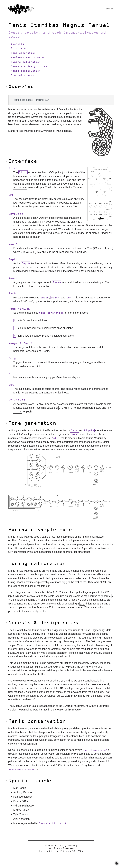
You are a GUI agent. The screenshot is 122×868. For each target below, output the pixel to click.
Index (110, 9)
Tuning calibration (26, 62)
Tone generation (23, 53)
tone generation (51, 313)
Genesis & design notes (29, 67)
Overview (17, 44)
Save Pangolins (94, 750)
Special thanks (22, 76)
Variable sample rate (27, 58)
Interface (18, 49)
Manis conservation (26, 71)
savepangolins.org (22, 769)
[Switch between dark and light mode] (117, 863)
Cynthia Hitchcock (53, 824)
